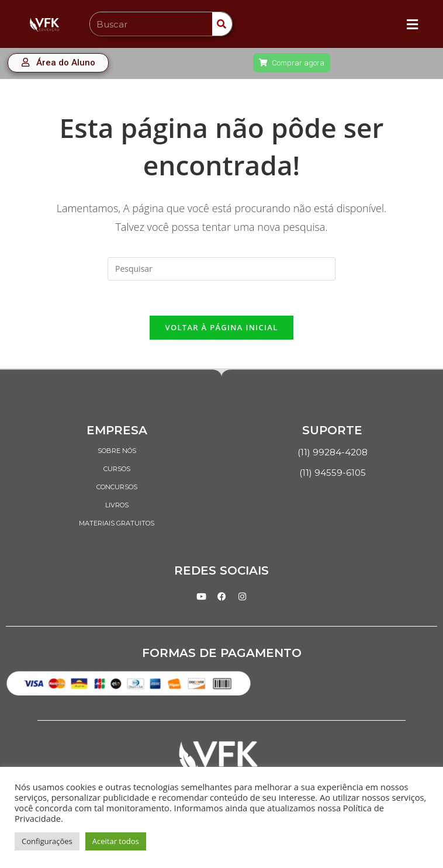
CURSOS (117, 469)
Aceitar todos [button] (116, 841)
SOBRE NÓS (117, 451)
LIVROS (117, 505)
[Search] (222, 24)
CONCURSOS (117, 487)
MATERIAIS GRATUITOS (117, 523)
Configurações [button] (47, 841)
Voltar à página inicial (221, 327)
